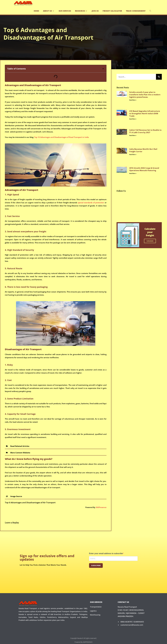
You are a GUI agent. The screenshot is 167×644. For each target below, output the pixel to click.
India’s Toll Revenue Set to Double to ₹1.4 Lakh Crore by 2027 (145, 131)
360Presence (101, 507)
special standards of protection (91, 203)
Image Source (16, 496)
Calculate (150, 241)
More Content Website (20, 453)
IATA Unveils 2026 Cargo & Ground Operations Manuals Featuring (144, 169)
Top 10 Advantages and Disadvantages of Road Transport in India (62, 137)
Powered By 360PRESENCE (83, 642)
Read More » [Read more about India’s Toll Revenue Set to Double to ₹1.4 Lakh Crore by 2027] (133, 135)
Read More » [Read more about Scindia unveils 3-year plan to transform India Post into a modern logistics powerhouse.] (133, 100)
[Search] (159, 77)
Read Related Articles (20, 446)
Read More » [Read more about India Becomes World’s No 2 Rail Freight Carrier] (133, 155)
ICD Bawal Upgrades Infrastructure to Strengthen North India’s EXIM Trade (145, 113)
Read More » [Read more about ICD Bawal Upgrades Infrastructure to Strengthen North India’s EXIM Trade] (133, 119)
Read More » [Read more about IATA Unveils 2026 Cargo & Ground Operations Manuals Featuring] (133, 173)
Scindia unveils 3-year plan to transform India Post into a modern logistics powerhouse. (145, 95)
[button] (103, 69)
